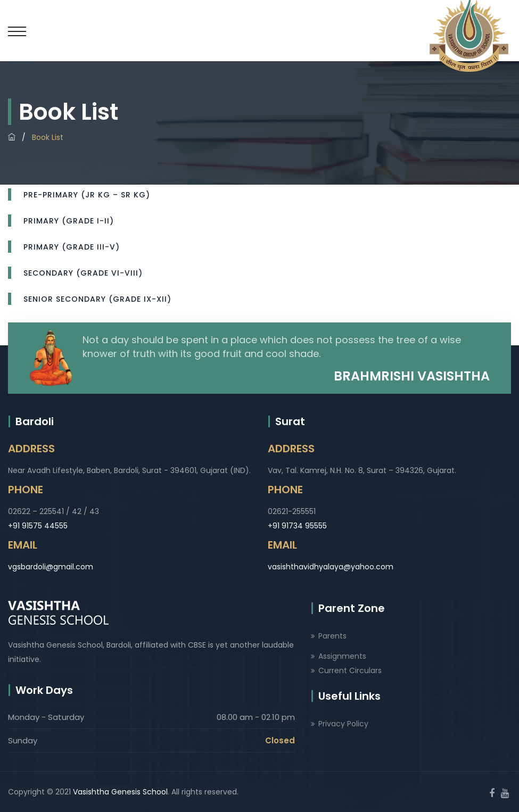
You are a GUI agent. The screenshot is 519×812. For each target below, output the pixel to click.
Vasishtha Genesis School (120, 792)
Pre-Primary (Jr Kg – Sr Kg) (87, 195)
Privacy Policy (343, 724)
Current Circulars (350, 670)
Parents (332, 636)
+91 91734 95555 (297, 526)
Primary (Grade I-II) (69, 221)
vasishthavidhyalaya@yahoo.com (331, 567)
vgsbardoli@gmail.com (51, 567)
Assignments (342, 656)
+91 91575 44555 (38, 526)
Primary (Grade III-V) (72, 247)
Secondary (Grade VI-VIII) (83, 273)
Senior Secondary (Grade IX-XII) (97, 299)
